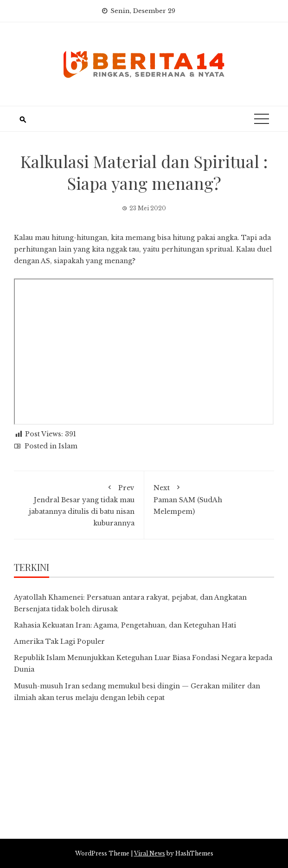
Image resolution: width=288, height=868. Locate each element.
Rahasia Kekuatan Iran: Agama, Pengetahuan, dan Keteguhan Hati (125, 625)
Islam (68, 446)
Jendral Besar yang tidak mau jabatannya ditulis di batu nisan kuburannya (79, 504)
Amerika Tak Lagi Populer (59, 641)
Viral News (150, 853)
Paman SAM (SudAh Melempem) (209, 498)
